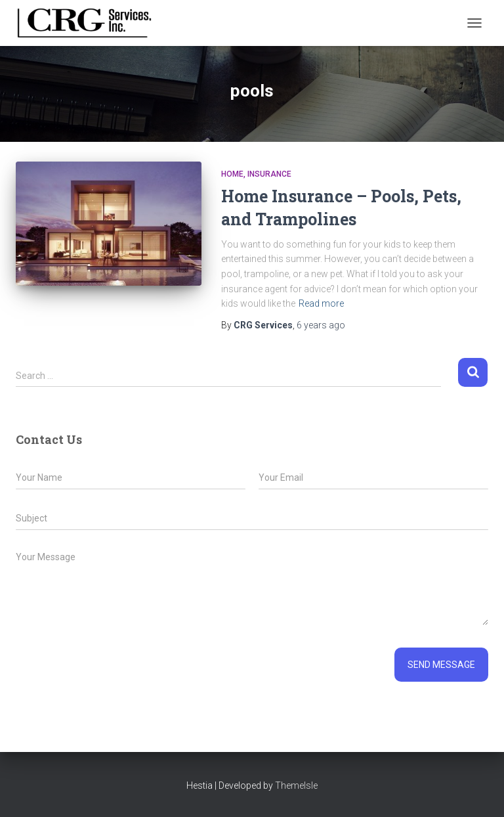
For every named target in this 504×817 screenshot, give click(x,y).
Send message (441, 665)
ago (321, 325)
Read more (321, 303)
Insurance (269, 174)
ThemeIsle (296, 785)
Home (232, 174)
